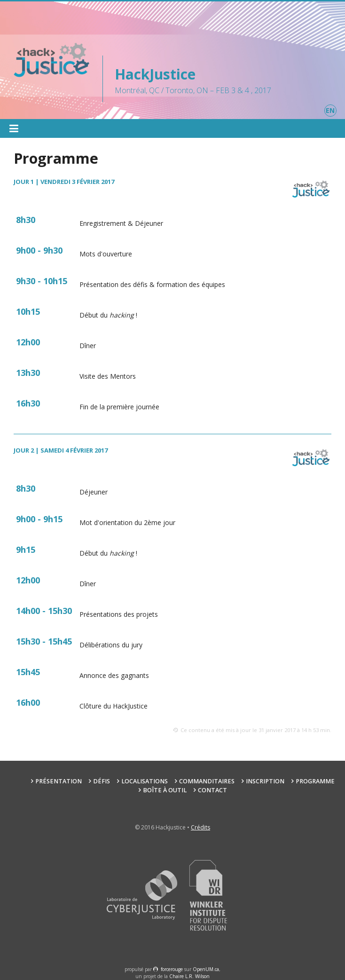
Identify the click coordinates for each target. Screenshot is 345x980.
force (172, 969)
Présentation (59, 781)
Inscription (265, 781)
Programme (315, 781)
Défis (102, 781)
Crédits (200, 827)
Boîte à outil (165, 790)
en (330, 110)
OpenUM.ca (206, 969)
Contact (212, 790)
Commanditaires (207, 781)
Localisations (145, 781)
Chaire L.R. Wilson (189, 976)
